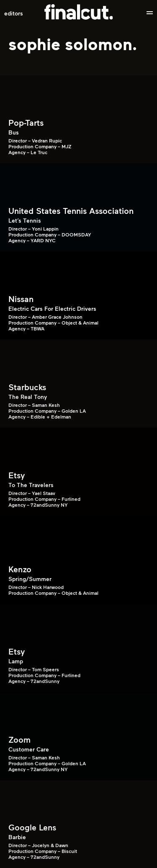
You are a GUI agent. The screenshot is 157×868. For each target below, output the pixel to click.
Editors (14, 13)
